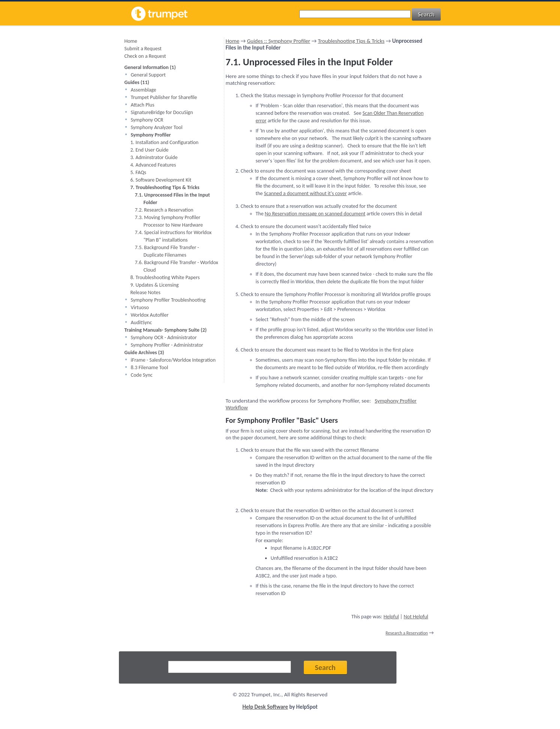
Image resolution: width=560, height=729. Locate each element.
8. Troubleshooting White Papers (165, 277)
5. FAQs (138, 172)
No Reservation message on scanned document (315, 214)
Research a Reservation (407, 633)
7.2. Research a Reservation (164, 210)
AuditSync (142, 322)
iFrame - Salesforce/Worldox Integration (173, 360)
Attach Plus (143, 105)
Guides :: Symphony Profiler (279, 41)
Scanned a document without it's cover (306, 193)
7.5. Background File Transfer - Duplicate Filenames (167, 251)
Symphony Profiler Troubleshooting (168, 300)
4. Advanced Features (153, 165)
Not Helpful (416, 617)
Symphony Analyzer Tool (157, 127)
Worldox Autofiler (150, 315)
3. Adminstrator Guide (154, 157)
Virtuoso (140, 307)
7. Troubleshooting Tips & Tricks (165, 187)
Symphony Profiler (151, 135)
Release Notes (146, 292)
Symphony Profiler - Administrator (167, 345)
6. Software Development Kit (161, 180)
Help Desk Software (265, 707)
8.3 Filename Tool (150, 368)
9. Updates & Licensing (155, 285)
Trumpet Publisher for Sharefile (164, 97)
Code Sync (142, 375)
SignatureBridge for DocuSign (162, 112)
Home (131, 41)
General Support (148, 75)
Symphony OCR (147, 120)
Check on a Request (145, 56)
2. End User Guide (150, 150)
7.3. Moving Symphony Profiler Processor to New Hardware (169, 221)
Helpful (391, 617)
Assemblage (144, 90)
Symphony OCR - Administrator (164, 337)
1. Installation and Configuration (165, 142)
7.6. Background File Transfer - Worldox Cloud (177, 266)
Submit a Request (143, 49)
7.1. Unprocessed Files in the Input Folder (173, 199)
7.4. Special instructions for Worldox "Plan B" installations (173, 236)
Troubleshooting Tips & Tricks (351, 41)
